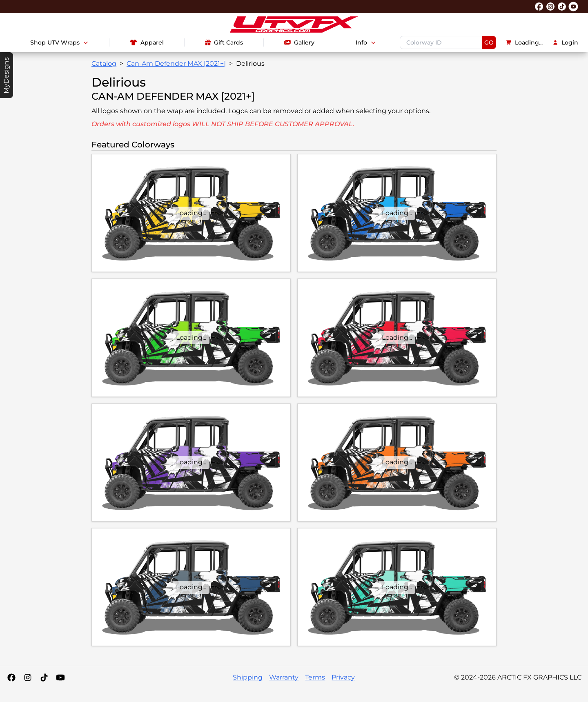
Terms (315, 677)
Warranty (284, 677)
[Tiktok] (44, 677)
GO (489, 42)
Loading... (524, 42)
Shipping (248, 677)
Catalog (104, 64)
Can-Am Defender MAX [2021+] (176, 64)
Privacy (343, 677)
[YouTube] (60, 677)
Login (565, 42)
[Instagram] (28, 677)
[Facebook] (11, 677)
